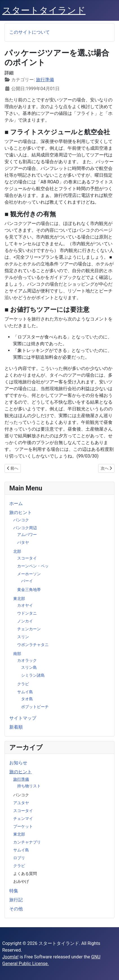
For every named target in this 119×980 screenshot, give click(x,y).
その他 (16, 909)
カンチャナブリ (27, 842)
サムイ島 (25, 692)
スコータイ (27, 558)
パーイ (27, 581)
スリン (23, 637)
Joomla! (10, 957)
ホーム (16, 503)
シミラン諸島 (33, 675)
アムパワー (27, 535)
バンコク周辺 (25, 528)
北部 (17, 551)
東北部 (19, 599)
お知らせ (18, 763)
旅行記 (16, 900)
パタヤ (23, 542)
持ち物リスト (29, 786)
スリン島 (29, 667)
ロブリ (19, 858)
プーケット (23, 826)
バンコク (21, 520)
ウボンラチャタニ (33, 645)
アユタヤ (21, 803)
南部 (17, 654)
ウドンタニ (27, 613)
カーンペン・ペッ (33, 566)
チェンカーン (29, 629)
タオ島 (27, 699)
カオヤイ (25, 605)
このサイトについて (30, 32)
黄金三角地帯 (29, 590)
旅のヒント (21, 512)
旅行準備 (21, 779)
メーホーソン (29, 574)
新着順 (16, 727)
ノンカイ (25, 621)
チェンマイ (23, 818)
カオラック (27, 660)
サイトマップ (23, 718)
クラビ (23, 684)
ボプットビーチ (35, 707)
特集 (14, 891)
